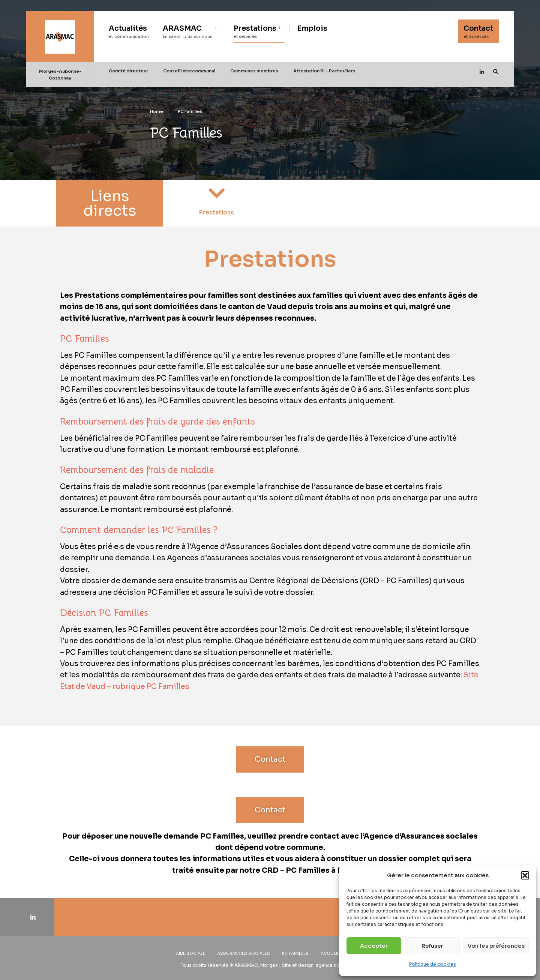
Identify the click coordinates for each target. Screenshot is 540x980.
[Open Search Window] (496, 71)
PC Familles (295, 953)
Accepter (374, 946)
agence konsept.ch (337, 965)
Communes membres (254, 71)
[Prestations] (217, 193)
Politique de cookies (433, 964)
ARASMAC (188, 32)
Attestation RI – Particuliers (324, 71)
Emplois (312, 29)
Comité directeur (128, 71)
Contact (478, 32)
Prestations (255, 32)
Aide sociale (190, 953)
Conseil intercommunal (189, 71)
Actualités (129, 32)
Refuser (432, 946)
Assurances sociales (244, 953)
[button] (525, 875)
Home (157, 111)
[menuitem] (190, 30)
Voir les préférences (496, 946)
